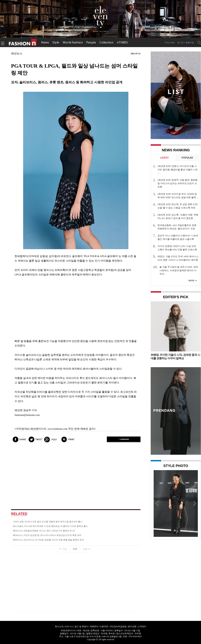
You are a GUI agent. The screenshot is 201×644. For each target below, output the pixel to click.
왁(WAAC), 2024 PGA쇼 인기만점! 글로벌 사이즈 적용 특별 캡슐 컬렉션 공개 (48, 540)
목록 (75, 549)
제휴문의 (94, 626)
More (191, 281)
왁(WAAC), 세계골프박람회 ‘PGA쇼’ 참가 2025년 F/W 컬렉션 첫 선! (44, 531)
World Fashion (73, 42)
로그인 (180, 43)
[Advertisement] (76, 308)
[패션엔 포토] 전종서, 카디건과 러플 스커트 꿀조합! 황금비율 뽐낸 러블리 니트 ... (178, 170)
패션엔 (23, 42)
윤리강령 (132, 626)
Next (194, 503)
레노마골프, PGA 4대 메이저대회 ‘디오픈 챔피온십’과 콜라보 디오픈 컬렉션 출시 (50, 526)
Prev (157, 503)
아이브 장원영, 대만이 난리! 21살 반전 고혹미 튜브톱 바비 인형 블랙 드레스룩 (177, 248)
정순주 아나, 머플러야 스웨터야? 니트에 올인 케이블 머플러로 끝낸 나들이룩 (178, 237)
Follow (170, 42)
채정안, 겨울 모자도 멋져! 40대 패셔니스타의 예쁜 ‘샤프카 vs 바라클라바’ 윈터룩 (178, 258)
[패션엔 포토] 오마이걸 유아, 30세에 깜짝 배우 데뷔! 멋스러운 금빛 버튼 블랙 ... (178, 196)
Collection (106, 42)
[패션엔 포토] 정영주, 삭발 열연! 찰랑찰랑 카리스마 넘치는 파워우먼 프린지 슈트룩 (177, 183)
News (45, 42)
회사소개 (59, 626)
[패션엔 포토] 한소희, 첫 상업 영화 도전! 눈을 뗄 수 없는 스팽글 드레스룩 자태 (178, 206)
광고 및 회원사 (81, 626)
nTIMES (122, 42)
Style (56, 42)
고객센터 (142, 626)
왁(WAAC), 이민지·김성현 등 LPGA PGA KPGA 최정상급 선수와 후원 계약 (47, 535)
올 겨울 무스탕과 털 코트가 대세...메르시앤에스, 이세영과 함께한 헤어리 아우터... (179, 270)
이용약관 (104, 626)
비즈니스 (69, 626)
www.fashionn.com (58, 429)
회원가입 (190, 43)
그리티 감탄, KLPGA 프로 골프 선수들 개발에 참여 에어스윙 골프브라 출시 (48, 522)
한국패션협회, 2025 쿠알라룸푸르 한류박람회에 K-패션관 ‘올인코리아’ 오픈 (177, 227)
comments (124, 439)
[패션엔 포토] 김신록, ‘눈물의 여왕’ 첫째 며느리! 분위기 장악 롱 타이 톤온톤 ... (178, 217)
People (91, 42)
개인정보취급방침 (118, 626)
